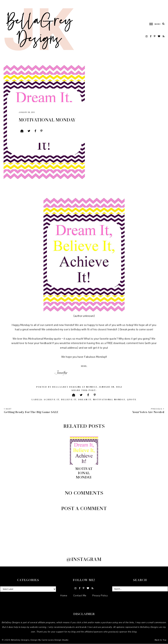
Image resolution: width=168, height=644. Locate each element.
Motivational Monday (109, 399)
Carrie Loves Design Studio (55, 640)
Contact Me (80, 596)
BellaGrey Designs (20, 640)
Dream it (85, 399)
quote (132, 399)
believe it (69, 399)
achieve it (51, 399)
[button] (153, 24)
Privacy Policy (100, 596)
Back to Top (161, 640)
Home (64, 596)
